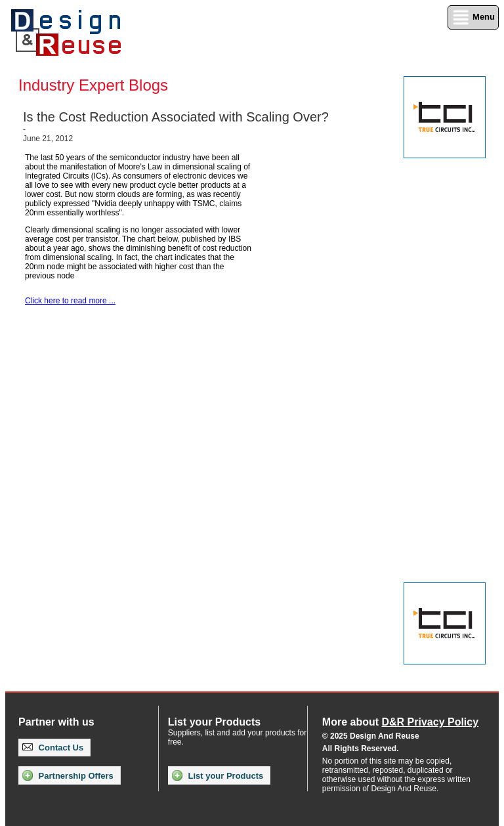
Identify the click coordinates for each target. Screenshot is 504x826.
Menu (473, 17)
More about (400, 722)
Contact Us (53, 748)
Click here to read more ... (70, 301)
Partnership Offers (68, 775)
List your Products (218, 775)
